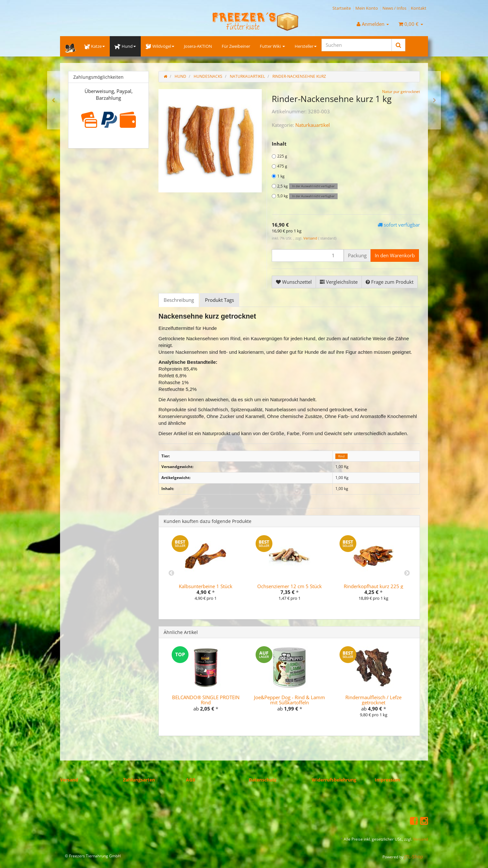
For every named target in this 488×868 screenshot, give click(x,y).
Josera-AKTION (198, 46)
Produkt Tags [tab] (219, 300)
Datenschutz (263, 780)
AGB (191, 780)
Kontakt (419, 8)
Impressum (387, 780)
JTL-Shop (414, 857)
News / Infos (394, 8)
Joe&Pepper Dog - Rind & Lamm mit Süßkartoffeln (290, 700)
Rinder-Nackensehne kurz (299, 76)
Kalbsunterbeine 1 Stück (206, 586)
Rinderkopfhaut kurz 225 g (373, 586)
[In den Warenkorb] (395, 255)
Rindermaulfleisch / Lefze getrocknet (373, 700)
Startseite (342, 8)
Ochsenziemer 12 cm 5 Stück (290, 586)
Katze (95, 46)
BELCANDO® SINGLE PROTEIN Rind (206, 700)
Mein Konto (367, 8)
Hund (125, 46)
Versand (311, 238)
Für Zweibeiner (236, 46)
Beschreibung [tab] (179, 300)
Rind (341, 456)
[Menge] (308, 255)
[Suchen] (357, 45)
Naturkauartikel (313, 125)
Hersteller (306, 46)
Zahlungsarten (139, 780)
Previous (171, 573)
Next (407, 573)
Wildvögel (160, 46)
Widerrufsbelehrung (334, 780)
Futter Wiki (272, 46)
